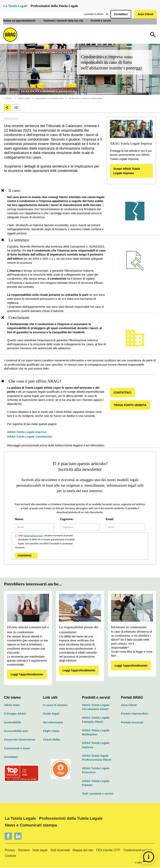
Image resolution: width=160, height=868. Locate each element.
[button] (7, 108)
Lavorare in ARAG (93, 14)
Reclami (24, 851)
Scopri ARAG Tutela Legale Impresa (127, 171)
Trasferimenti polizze (138, 851)
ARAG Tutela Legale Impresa (28, 432)
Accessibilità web (16, 731)
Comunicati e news (17, 749)
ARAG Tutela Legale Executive (96, 771)
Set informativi (53, 723)
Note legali (40, 851)
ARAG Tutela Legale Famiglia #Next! (96, 720)
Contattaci (120, 14)
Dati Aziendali (60, 851)
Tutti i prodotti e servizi (98, 794)
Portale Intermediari (135, 714)
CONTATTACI (123, 393)
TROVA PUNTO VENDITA (131, 405)
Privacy (10, 851)
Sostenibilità (13, 723)
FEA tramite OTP (108, 851)
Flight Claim (51, 731)
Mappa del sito (83, 851)
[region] (80, 212)
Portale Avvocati (132, 723)
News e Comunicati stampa (31, 826)
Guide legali (51, 714)
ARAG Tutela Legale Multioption (96, 733)
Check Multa (51, 740)
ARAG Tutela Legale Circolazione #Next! (96, 707)
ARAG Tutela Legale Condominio (30, 437)
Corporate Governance (20, 740)
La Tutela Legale (15, 6)
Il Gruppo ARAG (15, 714)
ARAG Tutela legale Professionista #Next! (97, 758)
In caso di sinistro (55, 705)
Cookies (10, 856)
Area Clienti (145, 14)
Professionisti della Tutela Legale (54, 6)
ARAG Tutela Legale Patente (96, 783)
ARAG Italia (12, 705)
